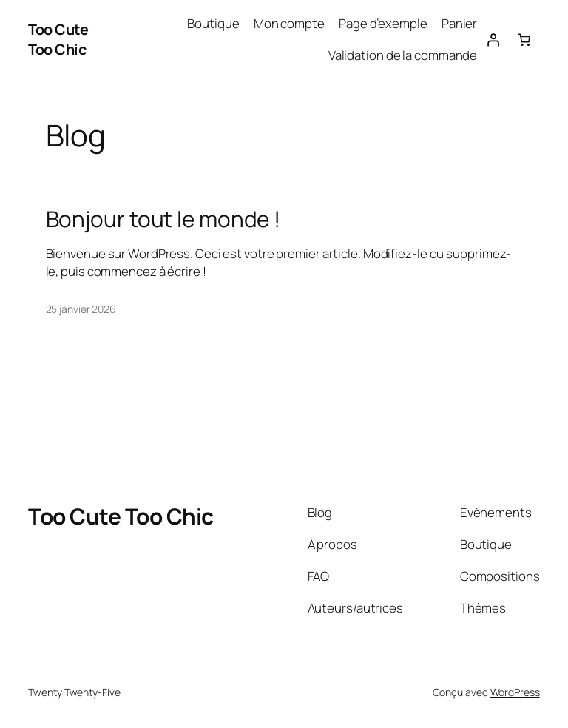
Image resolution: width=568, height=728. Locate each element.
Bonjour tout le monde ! (163, 219)
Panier (459, 23)
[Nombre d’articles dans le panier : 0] (524, 39)
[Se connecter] (493, 39)
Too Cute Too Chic (58, 40)
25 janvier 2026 (81, 309)
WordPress (515, 692)
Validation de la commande (403, 55)
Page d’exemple (383, 23)
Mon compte (289, 23)
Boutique (213, 23)
